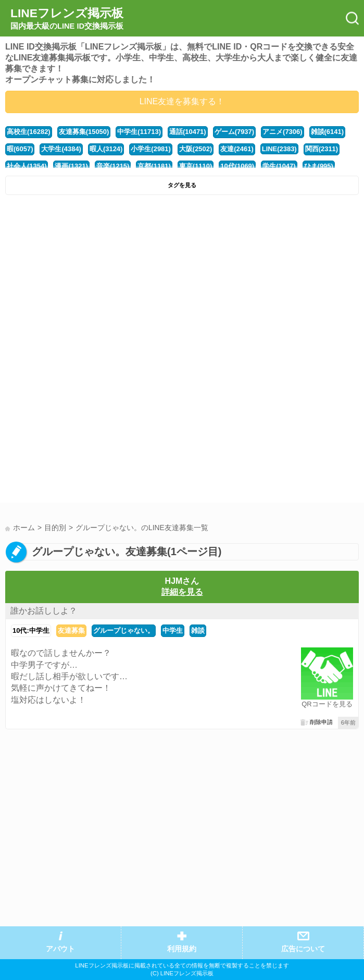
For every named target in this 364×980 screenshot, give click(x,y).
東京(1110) (196, 166)
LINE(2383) (279, 149)
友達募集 (71, 630)
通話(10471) (188, 132)
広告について (303, 949)
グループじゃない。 (124, 630)
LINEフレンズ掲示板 (67, 19)
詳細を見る (182, 592)
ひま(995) (319, 166)
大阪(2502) (196, 149)
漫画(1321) (71, 166)
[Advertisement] (182, 278)
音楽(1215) (113, 166)
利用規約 (182, 949)
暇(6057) (20, 149)
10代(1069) (237, 166)
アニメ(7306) (282, 132)
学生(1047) (279, 166)
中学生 (173, 630)
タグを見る (182, 185)
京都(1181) (154, 166)
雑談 (198, 630)
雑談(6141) (327, 132)
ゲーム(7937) (234, 132)
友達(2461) (237, 149)
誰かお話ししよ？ (44, 611)
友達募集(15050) (84, 132)
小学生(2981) (150, 149)
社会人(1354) (27, 166)
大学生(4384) (61, 149)
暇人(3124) (106, 149)
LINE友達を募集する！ (182, 101)
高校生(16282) (29, 132)
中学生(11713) (139, 132)
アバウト (60, 949)
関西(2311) (322, 149)
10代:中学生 (31, 630)
